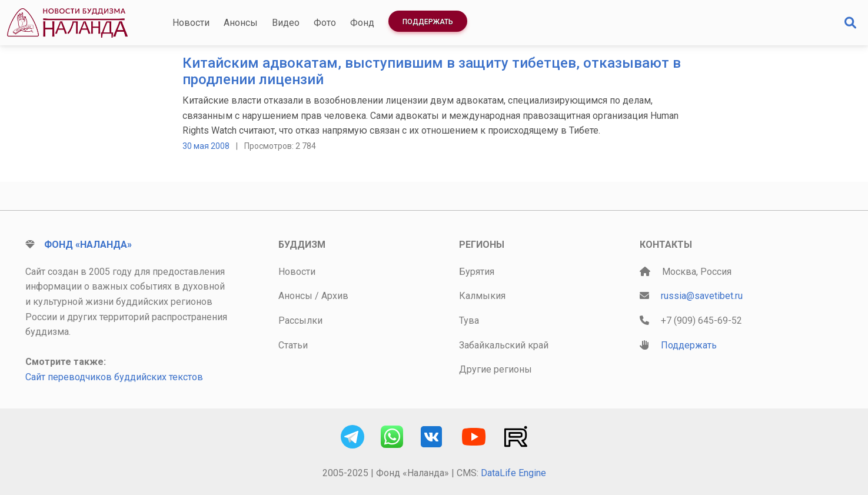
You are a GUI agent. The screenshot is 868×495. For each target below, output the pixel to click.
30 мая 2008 (206, 146)
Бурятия (477, 272)
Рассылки (300, 320)
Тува (469, 320)
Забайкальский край (504, 345)
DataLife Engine (513, 473)
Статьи (293, 345)
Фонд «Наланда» (88, 245)
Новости (191, 23)
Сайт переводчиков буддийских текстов (114, 377)
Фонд (362, 23)
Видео (286, 23)
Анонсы (241, 23)
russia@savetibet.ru (702, 296)
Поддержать (428, 22)
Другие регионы (495, 369)
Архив (335, 296)
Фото (325, 23)
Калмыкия (482, 296)
